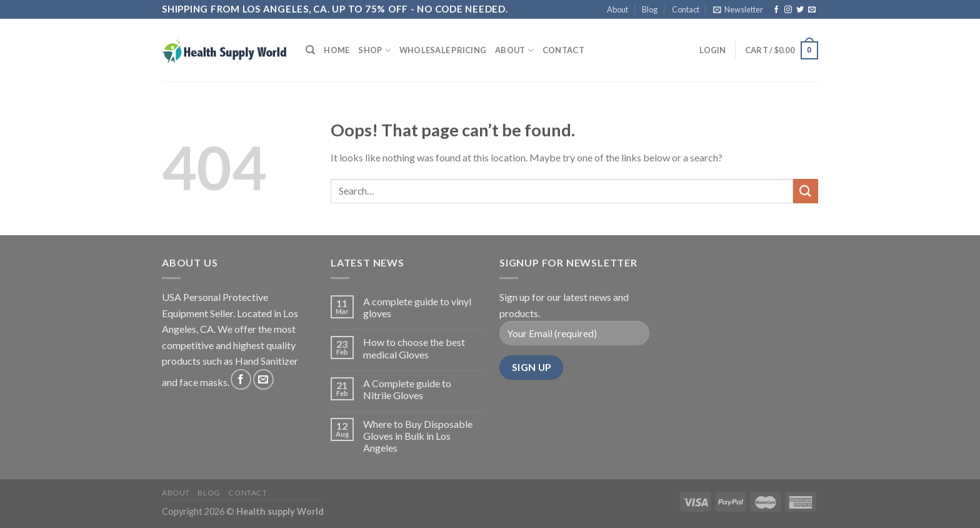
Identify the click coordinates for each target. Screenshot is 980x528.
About (617, 9)
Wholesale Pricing (443, 50)
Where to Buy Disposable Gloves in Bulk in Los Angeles (418, 436)
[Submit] (806, 191)
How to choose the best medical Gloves (414, 348)
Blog (650, 9)
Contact (686, 9)
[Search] (310, 50)
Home (337, 50)
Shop (374, 50)
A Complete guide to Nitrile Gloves (407, 389)
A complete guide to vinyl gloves (417, 307)
